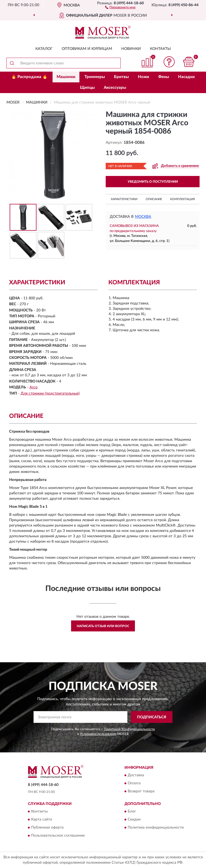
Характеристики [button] (124, 199)
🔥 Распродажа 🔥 (29, 77)
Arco (34, 387)
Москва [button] (143, 217)
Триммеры (95, 77)
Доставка (136, 775)
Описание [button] (154, 199)
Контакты (160, 49)
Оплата (134, 784)
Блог (132, 812)
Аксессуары (115, 88)
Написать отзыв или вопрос (103, 626)
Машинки (66, 77)
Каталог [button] (44, 49)
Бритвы (121, 77)
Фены (164, 77)
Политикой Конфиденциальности (129, 729)
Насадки (186, 77)
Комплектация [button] (182, 199)
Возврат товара (141, 792)
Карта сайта (42, 820)
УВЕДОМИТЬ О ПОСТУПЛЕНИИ (153, 182)
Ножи (144, 77)
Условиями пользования (98, 734)
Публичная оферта (47, 828)
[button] (120, 7)
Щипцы (87, 88)
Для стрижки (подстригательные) (50, 393)
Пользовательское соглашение (58, 836)
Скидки (134, 820)
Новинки (131, 49)
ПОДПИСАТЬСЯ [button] (152, 717)
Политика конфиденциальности (156, 828)
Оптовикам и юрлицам (87, 49)
